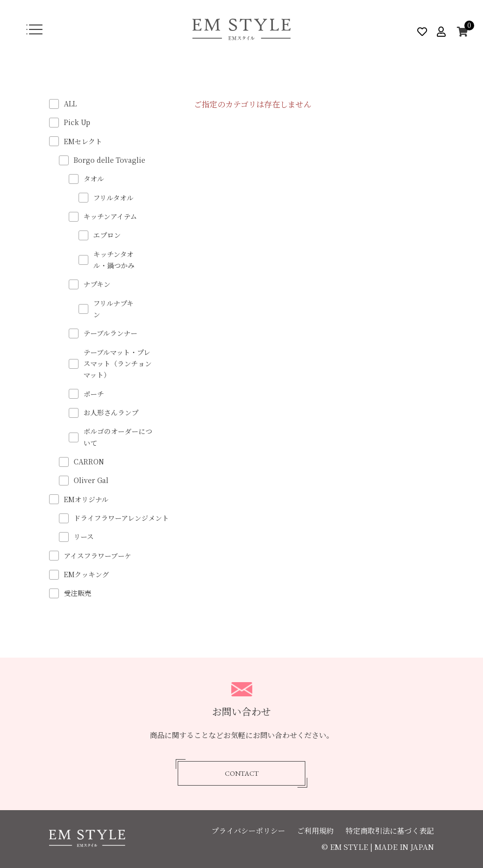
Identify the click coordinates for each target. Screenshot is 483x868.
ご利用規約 (315, 830)
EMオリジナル (86, 499)
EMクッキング (86, 574)
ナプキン (97, 284)
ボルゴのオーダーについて (118, 437)
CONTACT (242, 774)
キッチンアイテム (110, 216)
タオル (94, 179)
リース (84, 536)
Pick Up (77, 122)
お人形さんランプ (111, 412)
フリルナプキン (113, 309)
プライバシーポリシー (248, 830)
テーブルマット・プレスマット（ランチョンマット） (118, 364)
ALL (70, 103)
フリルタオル (113, 198)
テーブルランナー (110, 333)
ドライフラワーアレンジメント (121, 518)
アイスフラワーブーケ (98, 556)
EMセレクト (83, 141)
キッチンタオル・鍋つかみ (114, 260)
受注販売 (78, 593)
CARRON (89, 461)
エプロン (107, 235)
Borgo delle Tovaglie (109, 160)
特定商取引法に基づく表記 (390, 830)
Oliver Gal (91, 480)
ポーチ (94, 394)
